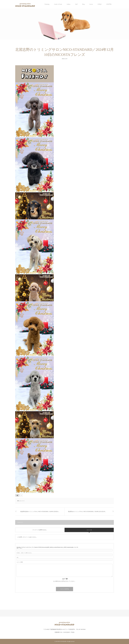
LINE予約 (109, 4)
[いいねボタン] (17, 495)
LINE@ (100, 4)
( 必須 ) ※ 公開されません (24, 553)
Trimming (47, 4)
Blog (83, 4)
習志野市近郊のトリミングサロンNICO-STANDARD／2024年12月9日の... (40, 512)
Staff (76, 4)
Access (91, 4)
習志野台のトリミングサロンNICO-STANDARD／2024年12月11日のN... (87, 512)
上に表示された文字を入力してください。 (64, 581)
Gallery (69, 4)
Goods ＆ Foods (58, 4)
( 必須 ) (19, 548)
